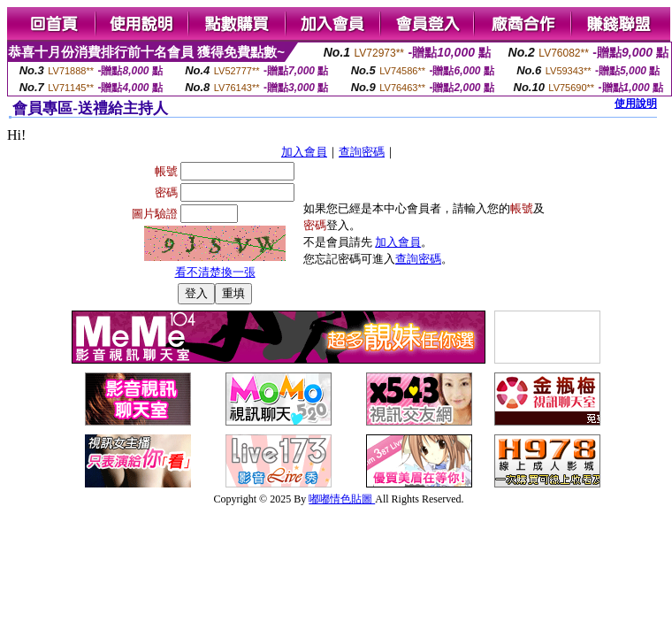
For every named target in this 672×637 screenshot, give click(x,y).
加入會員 (304, 152)
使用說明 (636, 104)
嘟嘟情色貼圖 (342, 499)
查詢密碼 (362, 152)
